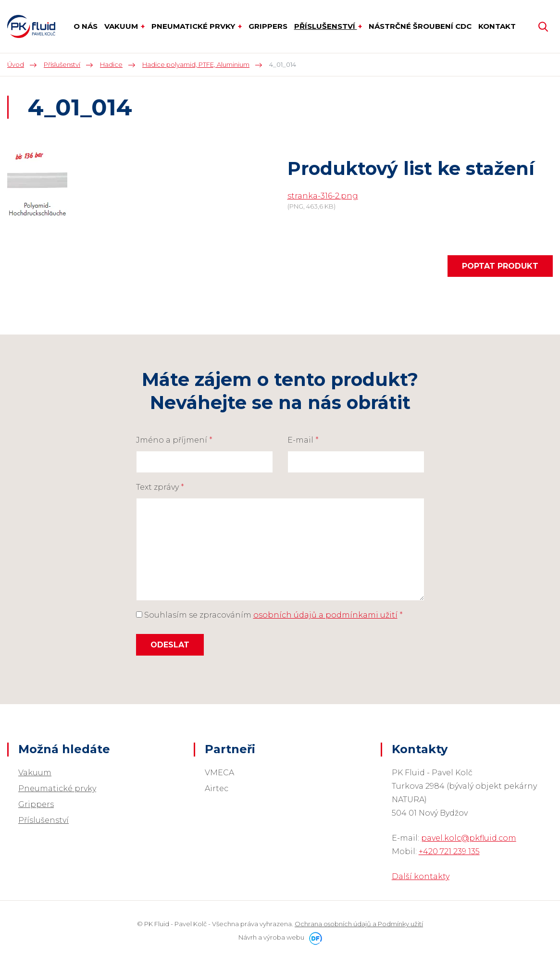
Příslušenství (44, 820)
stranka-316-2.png (323, 196)
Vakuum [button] (122, 26)
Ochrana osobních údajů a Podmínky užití (359, 924)
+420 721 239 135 (449, 851)
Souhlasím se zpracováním (269, 615)
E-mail (303, 440)
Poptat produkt (500, 266)
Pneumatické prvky (57, 788)
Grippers (36, 804)
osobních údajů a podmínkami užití (325, 615)
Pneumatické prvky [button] (194, 26)
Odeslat (170, 645)
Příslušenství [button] (326, 26)
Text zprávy (160, 487)
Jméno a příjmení (174, 440)
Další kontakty (421, 876)
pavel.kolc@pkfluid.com (469, 838)
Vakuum (35, 773)
